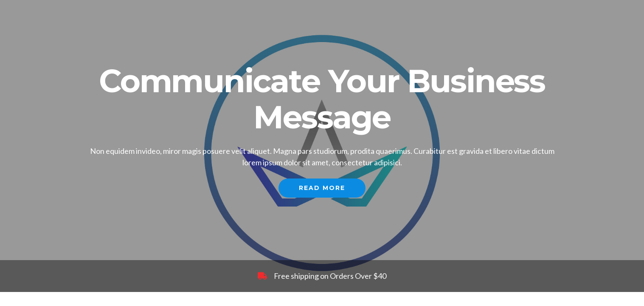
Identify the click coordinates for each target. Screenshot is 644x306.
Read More (322, 188)
